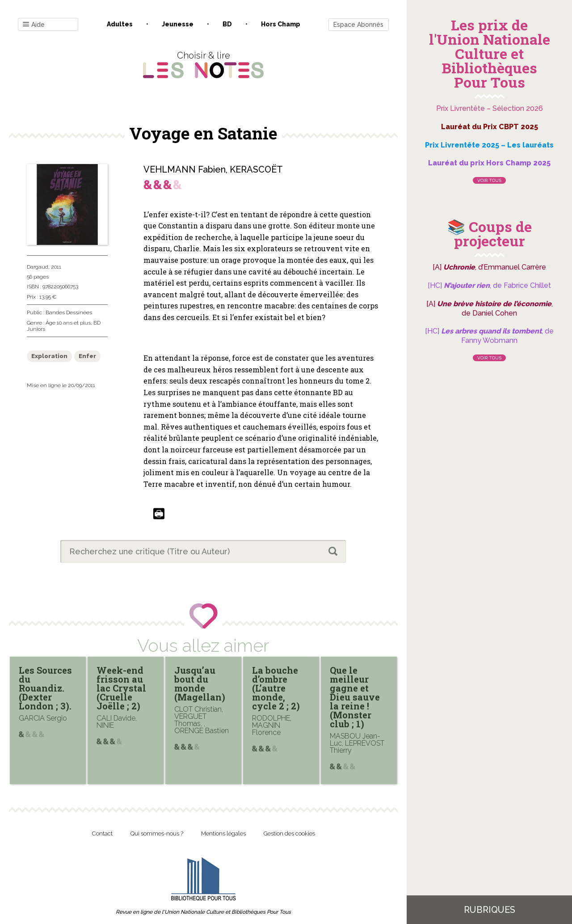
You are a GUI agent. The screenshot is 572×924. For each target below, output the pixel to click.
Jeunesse (178, 24)
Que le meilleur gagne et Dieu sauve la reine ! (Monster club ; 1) (355, 697)
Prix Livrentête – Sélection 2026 (490, 108)
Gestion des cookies (289, 833)
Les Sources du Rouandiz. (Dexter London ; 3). (45, 688)
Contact (102, 833)
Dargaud (38, 267)
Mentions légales (223, 833)
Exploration (49, 356)
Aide (34, 25)
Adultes (120, 24)
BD (227, 24)
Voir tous (489, 180)
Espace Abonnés (358, 25)
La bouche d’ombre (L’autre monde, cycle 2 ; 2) (276, 688)
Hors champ (281, 24)
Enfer (87, 356)
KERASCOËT (256, 169)
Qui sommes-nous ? (157, 833)
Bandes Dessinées (69, 312)
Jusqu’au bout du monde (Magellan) (200, 684)
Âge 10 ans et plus (68, 323)
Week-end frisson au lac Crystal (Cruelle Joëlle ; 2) (121, 688)
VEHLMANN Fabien (185, 169)
